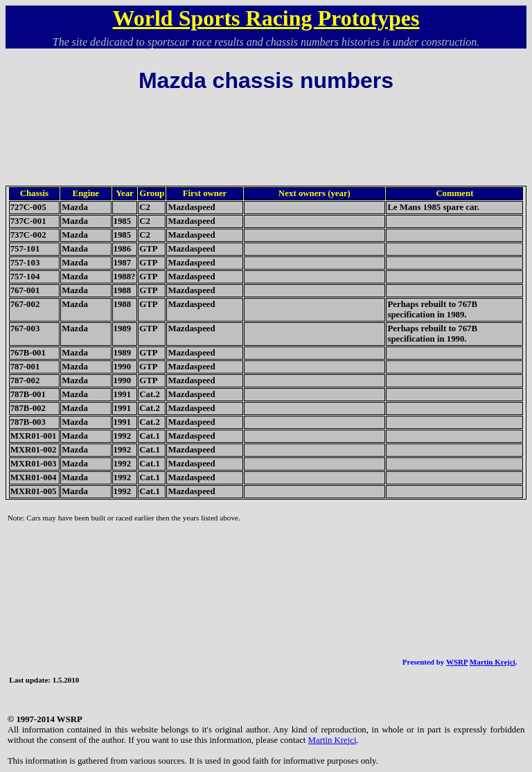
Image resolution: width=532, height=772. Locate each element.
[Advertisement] (266, 130)
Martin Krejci (493, 662)
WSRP (457, 662)
